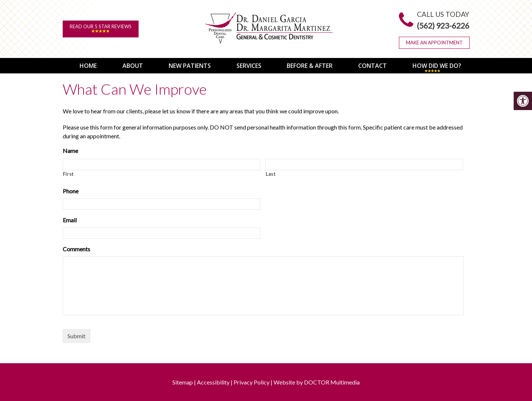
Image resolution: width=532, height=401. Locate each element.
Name (70, 150)
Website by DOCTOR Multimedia (317, 382)
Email (70, 220)
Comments (76, 249)
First (68, 173)
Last (271, 173)
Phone (71, 191)
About (128, 65)
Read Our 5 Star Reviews (101, 28)
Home (84, 65)
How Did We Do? (432, 65)
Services (245, 65)
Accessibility (213, 382)
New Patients (185, 65)
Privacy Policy (252, 382)
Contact (368, 65)
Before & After (305, 65)
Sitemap (183, 382)
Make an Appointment (434, 43)
